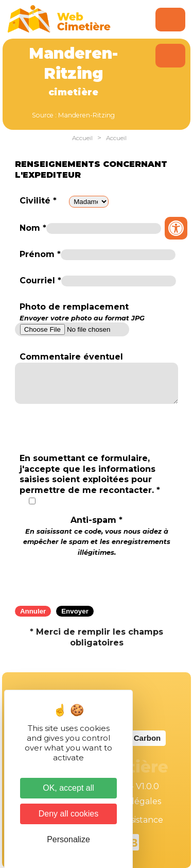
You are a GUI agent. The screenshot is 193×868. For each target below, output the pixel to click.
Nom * (33, 228)
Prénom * (40, 254)
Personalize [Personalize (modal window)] (68, 839)
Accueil (82, 138)
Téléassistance (134, 820)
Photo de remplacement (82, 312)
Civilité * (38, 201)
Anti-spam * (97, 536)
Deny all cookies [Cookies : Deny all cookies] (69, 814)
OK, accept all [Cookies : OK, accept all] (68, 788)
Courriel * (40, 280)
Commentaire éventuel (71, 357)
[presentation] (97, 578)
